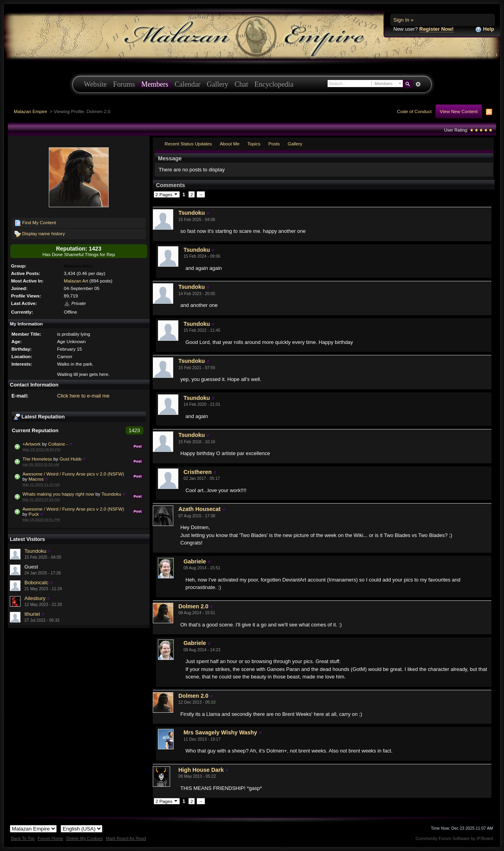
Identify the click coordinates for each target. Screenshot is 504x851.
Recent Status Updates (188, 144)
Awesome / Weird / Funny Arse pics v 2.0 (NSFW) (73, 474)
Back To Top (23, 838)
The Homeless (37, 459)
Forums (124, 84)
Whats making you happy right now (58, 494)
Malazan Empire (30, 111)
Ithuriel (32, 614)
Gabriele (195, 561)
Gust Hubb (70, 459)
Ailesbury (35, 598)
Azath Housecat (199, 509)
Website (95, 84)
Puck (34, 514)
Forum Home (50, 838)
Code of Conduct (414, 111)
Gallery (218, 84)
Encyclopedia (274, 84)
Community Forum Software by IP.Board (454, 838)
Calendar (187, 84)
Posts (274, 144)
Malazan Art (76, 281)
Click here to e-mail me (83, 396)
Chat (241, 84)
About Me (230, 144)
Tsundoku (111, 494)
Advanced (418, 84)
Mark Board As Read (126, 838)
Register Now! (436, 29)
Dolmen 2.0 (193, 606)
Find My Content (35, 223)
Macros (36, 479)
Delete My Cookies (84, 838)
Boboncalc (36, 583)
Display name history (40, 234)
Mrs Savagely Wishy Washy (220, 732)
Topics (254, 144)
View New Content (459, 111)
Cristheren (198, 472)
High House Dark (201, 770)
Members (155, 84)
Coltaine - (58, 444)
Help (485, 29)
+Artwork (31, 444)
